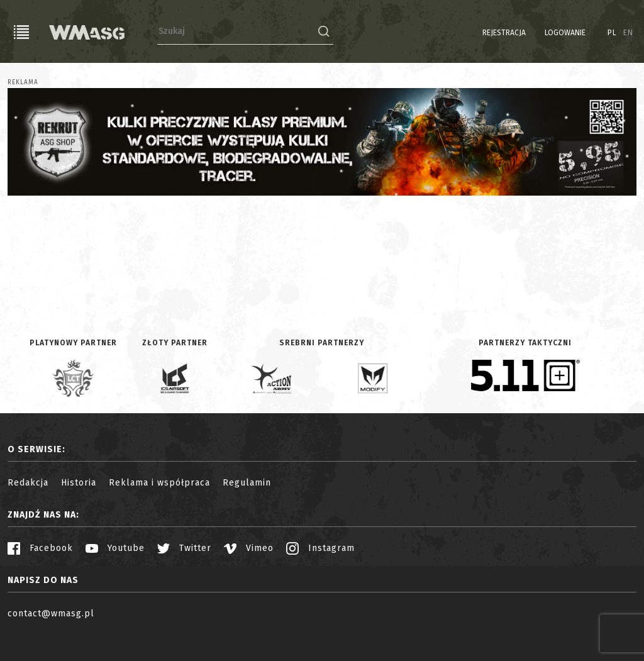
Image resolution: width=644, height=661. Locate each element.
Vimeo (249, 548)
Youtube (115, 548)
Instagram (320, 548)
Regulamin (247, 483)
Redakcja (28, 483)
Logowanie (565, 33)
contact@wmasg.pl (51, 614)
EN (628, 33)
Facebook (40, 548)
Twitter (184, 548)
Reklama (23, 82)
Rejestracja (504, 33)
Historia (79, 483)
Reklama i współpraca (159, 483)
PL (612, 33)
